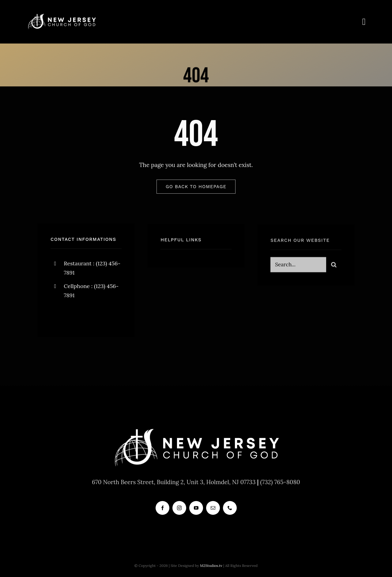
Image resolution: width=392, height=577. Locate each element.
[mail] (213, 508)
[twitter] (74, 316)
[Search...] (298, 267)
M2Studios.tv (211, 566)
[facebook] (57, 316)
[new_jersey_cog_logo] (62, 15)
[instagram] (91, 316)
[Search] (334, 267)
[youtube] (196, 508)
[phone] (230, 508)
